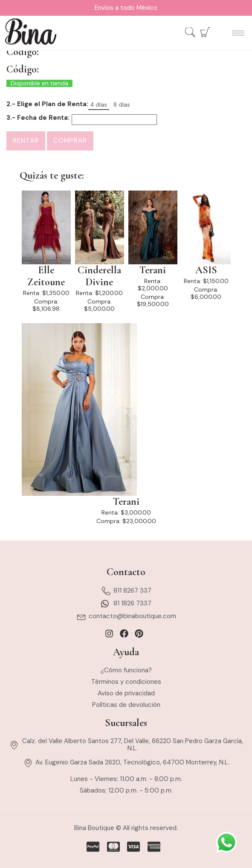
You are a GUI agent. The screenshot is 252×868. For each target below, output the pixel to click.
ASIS (206, 270)
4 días (99, 105)
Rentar (26, 141)
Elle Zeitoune (46, 276)
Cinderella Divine (99, 276)
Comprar (70, 141)
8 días (122, 105)
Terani (153, 270)
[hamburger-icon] (238, 33)
